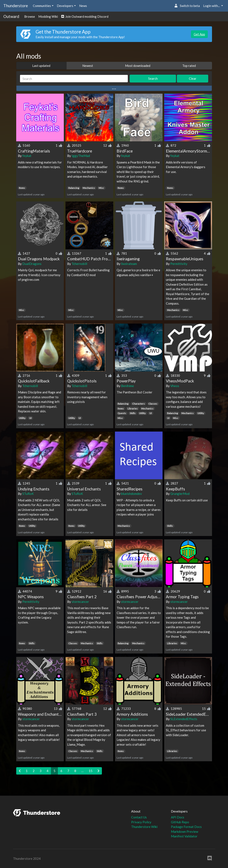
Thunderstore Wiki (144, 827)
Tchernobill (79, 264)
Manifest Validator (184, 836)
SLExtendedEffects (184, 719)
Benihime (127, 386)
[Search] (74, 79)
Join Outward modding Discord (85, 16)
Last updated (41, 66)
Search (153, 78)
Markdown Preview (185, 832)
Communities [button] (42, 6)
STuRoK (28, 494)
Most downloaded (138, 66)
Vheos (175, 386)
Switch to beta (187, 6)
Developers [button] (65, 6)
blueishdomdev (131, 494)
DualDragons (32, 264)
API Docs (178, 817)
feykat (27, 156)
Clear (193, 78)
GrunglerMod (180, 494)
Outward (11, 16)
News (83, 6)
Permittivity (179, 264)
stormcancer (80, 602)
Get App (199, 34)
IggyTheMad (81, 156)
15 (91, 771)
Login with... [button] (212, 6)
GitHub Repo (180, 822)
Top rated (189, 66)
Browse (30, 16)
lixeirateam (129, 264)
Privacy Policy (141, 822)
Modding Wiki (48, 16)
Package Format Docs (186, 827)
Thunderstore (16, 6)
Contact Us (139, 817)
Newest (88, 66)
